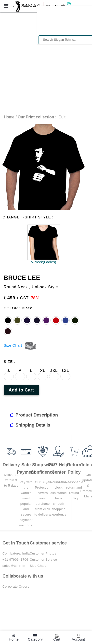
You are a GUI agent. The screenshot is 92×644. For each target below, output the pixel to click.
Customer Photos (43, 553)
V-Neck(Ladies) (44, 262)
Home (9, 117)
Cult (62, 117)
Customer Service (43, 560)
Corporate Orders (16, 587)
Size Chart (38, 566)
